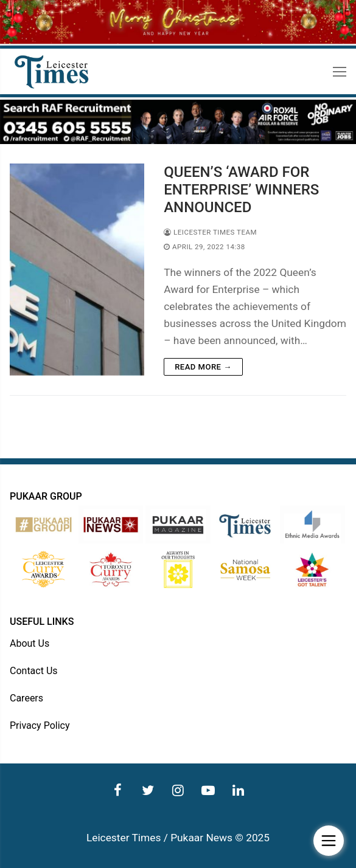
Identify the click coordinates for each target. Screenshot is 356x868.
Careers (26, 698)
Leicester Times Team (210, 232)
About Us (30, 643)
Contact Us (34, 671)
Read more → (203, 367)
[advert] (178, 141)
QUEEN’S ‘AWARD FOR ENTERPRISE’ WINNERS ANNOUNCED (241, 190)
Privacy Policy (40, 725)
